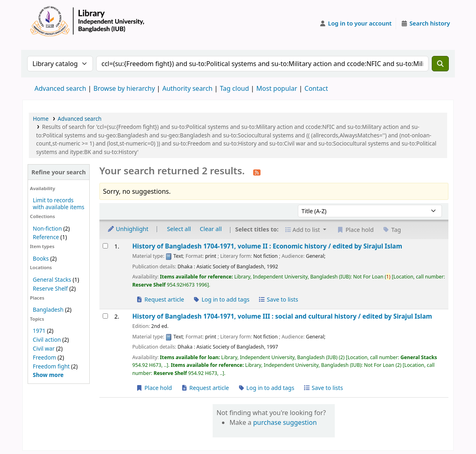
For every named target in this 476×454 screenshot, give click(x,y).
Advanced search (60, 88)
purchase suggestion (285, 422)
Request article (160, 299)
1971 (39, 331)
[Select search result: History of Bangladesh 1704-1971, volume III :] (105, 316)
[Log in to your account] (356, 24)
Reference (46, 237)
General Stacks (52, 279)
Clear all (211, 229)
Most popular (277, 88)
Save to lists (278, 299)
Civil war (44, 348)
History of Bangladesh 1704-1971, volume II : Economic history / (267, 246)
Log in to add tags (221, 299)
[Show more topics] (48, 375)
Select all (179, 229)
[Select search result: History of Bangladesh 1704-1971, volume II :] (105, 246)
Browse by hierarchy (124, 88)
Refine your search (59, 172)
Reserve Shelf (50, 288)
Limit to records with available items (59, 203)
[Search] (440, 64)
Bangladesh (48, 309)
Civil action (47, 339)
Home (41, 119)
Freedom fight (51, 366)
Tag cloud (235, 88)
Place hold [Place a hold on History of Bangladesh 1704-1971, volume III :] (154, 388)
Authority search (187, 88)
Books (41, 258)
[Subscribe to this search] (257, 172)
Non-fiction (47, 228)
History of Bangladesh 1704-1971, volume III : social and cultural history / (282, 316)
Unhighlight (128, 229)
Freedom (44, 357)
